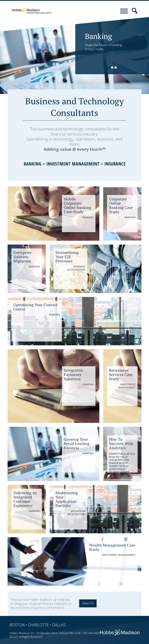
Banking (32, 164)
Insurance (115, 164)
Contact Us (88, 603)
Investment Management (73, 164)
